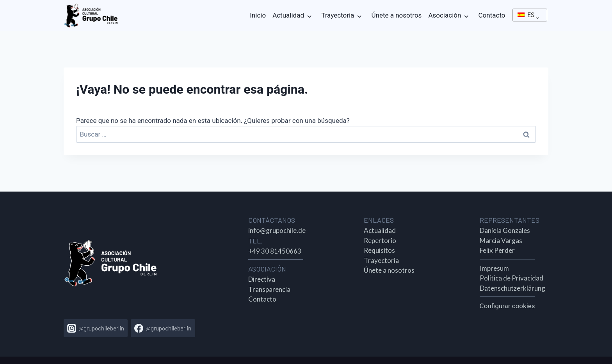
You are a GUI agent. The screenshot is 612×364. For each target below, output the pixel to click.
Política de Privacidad (511, 278)
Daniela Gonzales (505, 230)
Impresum (494, 268)
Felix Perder (497, 250)
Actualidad (288, 15)
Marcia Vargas (501, 241)
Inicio (258, 15)
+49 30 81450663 (275, 251)
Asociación (445, 15)
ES (526, 15)
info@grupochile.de (277, 230)
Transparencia (269, 289)
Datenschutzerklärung (512, 288)
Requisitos (379, 250)
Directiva (262, 279)
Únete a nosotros (397, 15)
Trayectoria (338, 15)
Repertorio (380, 241)
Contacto (492, 15)
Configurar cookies (507, 306)
